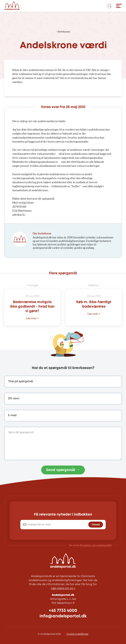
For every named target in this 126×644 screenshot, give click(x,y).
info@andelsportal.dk (63, 616)
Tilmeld (96, 525)
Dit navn (14, 399)
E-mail (12, 415)
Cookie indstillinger (77, 634)
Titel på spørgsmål (21, 381)
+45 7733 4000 (63, 611)
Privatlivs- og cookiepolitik (96, 545)
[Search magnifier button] (109, 6)
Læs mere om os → (63, 588)
